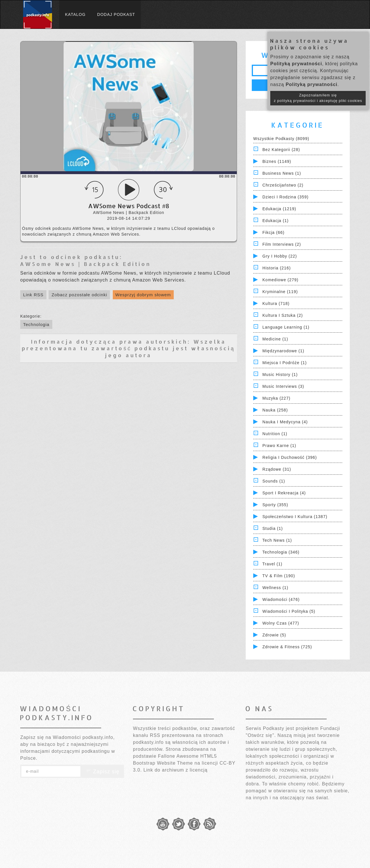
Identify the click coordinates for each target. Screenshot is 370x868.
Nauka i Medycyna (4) (285, 422)
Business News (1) (282, 173)
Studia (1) (273, 528)
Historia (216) (277, 268)
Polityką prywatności (296, 64)
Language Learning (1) (286, 327)
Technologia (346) (281, 552)
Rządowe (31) (277, 469)
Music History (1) (280, 375)
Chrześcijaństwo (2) (283, 185)
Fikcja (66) (273, 232)
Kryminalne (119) (280, 292)
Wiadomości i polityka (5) (289, 611)
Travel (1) (272, 564)
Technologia (36, 324)
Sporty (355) (275, 505)
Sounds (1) (274, 481)
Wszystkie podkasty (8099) (281, 139)
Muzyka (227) (276, 398)
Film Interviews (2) (282, 244)
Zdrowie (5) (274, 635)
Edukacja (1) (276, 221)
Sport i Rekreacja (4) (284, 493)
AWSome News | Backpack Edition (85, 264)
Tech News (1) (277, 540)
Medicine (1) (275, 339)
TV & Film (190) (279, 576)
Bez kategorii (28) (281, 150)
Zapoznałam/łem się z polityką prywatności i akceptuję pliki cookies (318, 98)
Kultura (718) (276, 303)
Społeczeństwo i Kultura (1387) (295, 517)
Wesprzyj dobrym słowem (143, 295)
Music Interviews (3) (283, 386)
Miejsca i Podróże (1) (285, 363)
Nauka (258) (275, 410)
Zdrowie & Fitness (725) (287, 647)
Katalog (75, 14)
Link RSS (33, 295)
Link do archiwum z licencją (175, 770)
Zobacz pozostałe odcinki (79, 295)
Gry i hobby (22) (280, 256)
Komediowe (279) (281, 280)
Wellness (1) (275, 588)
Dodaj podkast (116, 14)
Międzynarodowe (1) (283, 351)
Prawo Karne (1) (279, 446)
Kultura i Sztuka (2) (283, 315)
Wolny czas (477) (281, 623)
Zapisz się (102, 772)
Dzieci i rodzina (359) (286, 197)
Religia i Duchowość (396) (290, 457)
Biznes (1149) (277, 161)
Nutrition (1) (275, 434)
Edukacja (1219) (279, 209)
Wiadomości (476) (281, 599)
